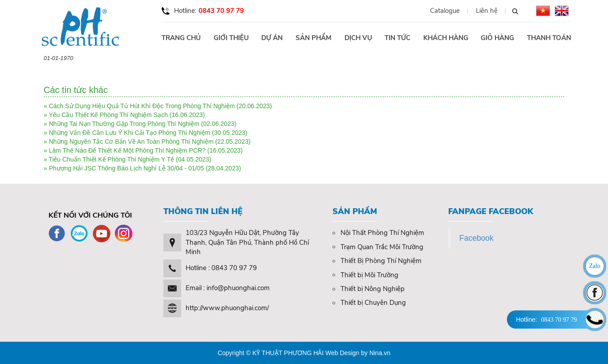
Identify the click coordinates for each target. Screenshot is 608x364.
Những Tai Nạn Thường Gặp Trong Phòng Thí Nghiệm (124, 124)
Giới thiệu (231, 38)
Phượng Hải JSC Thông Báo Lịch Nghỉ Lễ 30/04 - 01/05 (126, 168)
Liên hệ (487, 11)
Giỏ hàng (497, 38)
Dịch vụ (358, 38)
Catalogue (445, 11)
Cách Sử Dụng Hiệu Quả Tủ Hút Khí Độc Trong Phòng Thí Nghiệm (142, 106)
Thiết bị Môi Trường (365, 275)
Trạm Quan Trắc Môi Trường (378, 247)
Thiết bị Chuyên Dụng (369, 303)
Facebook (476, 238)
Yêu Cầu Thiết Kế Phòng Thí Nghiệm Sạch (108, 115)
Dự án (272, 38)
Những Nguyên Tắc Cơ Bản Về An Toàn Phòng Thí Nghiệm (131, 142)
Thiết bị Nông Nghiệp (369, 289)
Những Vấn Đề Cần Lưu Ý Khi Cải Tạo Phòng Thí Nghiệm (130, 133)
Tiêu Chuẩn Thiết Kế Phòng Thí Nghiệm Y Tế (111, 159)
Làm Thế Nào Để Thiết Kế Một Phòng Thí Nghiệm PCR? (127, 150)
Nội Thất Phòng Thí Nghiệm (378, 233)
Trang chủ (181, 38)
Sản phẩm (314, 38)
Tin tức (397, 38)
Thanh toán (549, 38)
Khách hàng (446, 38)
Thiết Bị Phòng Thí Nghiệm (377, 261)
